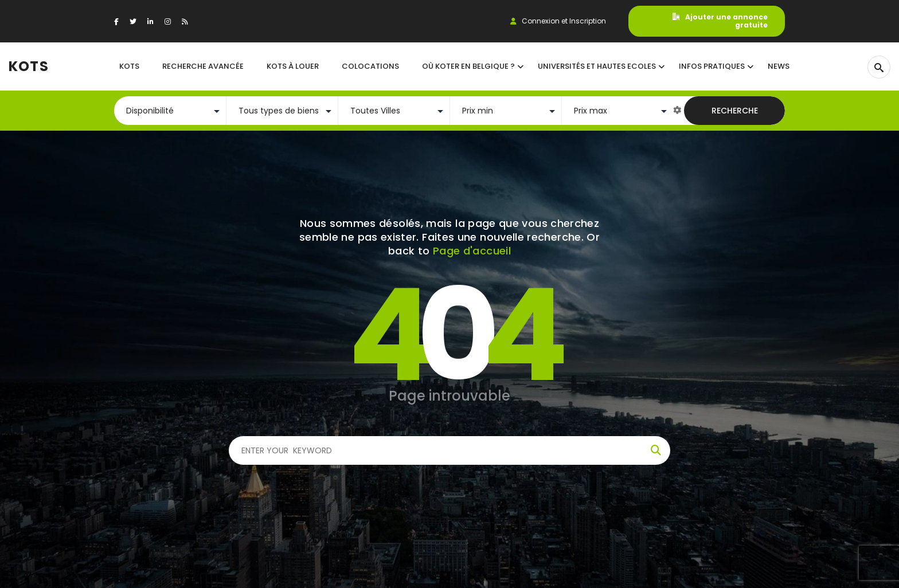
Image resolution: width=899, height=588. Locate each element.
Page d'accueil (472, 251)
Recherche (735, 111)
